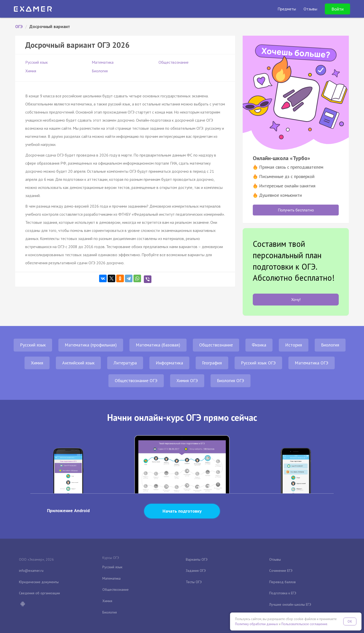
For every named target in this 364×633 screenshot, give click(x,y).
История (294, 345)
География (212, 363)
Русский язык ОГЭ (258, 363)
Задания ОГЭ (196, 571)
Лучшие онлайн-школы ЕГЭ (290, 604)
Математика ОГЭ (312, 363)
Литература (125, 363)
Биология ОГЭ (231, 380)
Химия (31, 71)
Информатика (169, 363)
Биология (100, 71)
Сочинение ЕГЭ (281, 571)
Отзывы (275, 559)
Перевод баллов (282, 582)
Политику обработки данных (257, 624)
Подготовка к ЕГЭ (283, 593)
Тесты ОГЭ (194, 582)
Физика (259, 345)
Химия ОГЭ (187, 380)
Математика (103, 62)
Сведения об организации (39, 593)
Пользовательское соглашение (304, 624)
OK (350, 621)
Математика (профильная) (91, 345)
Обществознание (174, 62)
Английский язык (78, 363)
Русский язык (37, 62)
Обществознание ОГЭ (136, 380)
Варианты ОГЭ (197, 559)
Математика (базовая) (158, 345)
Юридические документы (39, 582)
